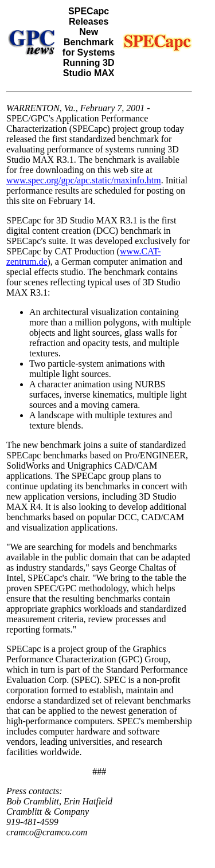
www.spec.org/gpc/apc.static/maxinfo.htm (84, 180)
